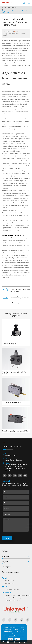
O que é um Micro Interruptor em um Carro (14, 78)
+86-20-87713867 (11, 455)
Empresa (5, 562)
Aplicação (5, 556)
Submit (7, 538)
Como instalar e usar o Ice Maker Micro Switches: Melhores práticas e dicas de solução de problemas (20, 300)
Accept (17, 639)
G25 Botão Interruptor (9, 344)
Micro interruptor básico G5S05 (12, 402)
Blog (16, 8)
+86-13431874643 (10, 583)
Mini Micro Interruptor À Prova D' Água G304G (15, 373)
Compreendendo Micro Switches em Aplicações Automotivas (15, 12)
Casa (5, 8)
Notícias (10, 8)
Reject (11, 639)
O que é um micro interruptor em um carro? (20, 290)
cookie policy (13, 636)
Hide (16, 31)
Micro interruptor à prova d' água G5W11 (15, 431)
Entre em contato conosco (11, 572)
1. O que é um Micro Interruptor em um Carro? (14, 34)
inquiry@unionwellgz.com (13, 460)
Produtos (5, 551)
